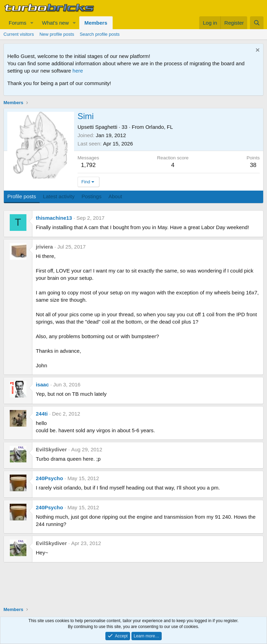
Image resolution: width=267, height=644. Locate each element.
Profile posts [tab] (22, 196)
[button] (32, 23)
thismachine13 (54, 218)
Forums (18, 23)
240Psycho (49, 478)
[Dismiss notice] (257, 51)
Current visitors (19, 34)
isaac (42, 384)
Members (96, 23)
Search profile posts (100, 34)
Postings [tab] (91, 196)
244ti (42, 414)
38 (253, 165)
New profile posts (57, 34)
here (78, 71)
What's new (55, 23)
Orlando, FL (159, 127)
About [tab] (115, 196)
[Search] (257, 23)
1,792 (88, 165)
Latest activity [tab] (59, 196)
